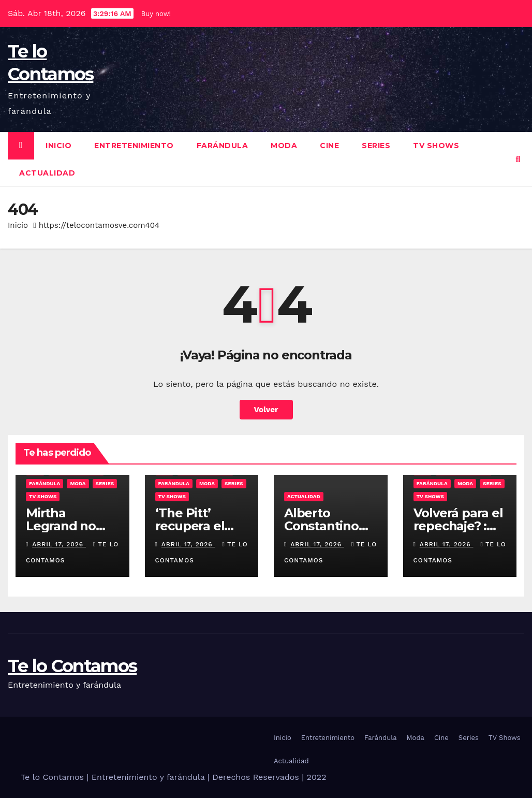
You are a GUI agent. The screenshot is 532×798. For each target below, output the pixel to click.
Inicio (58, 146)
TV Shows (436, 146)
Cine (329, 146)
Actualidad (47, 173)
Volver (266, 410)
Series (376, 146)
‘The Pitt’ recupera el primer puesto (199, 526)
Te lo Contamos (72, 666)
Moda (284, 146)
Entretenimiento (134, 146)
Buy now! (156, 14)
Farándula (223, 146)
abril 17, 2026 (59, 544)
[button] (518, 159)
